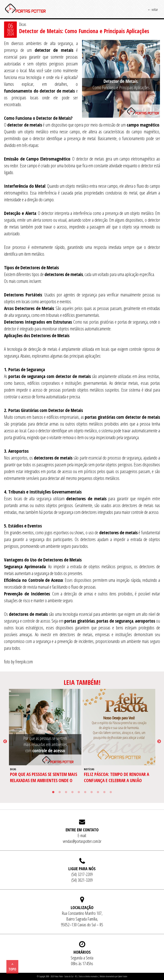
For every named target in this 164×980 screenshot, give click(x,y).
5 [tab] (79, 792)
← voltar (153, 10)
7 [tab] (92, 792)
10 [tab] (111, 792)
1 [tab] (53, 792)
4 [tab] (72, 792)
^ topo (12, 967)
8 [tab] (98, 792)
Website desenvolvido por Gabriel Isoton (113, 976)
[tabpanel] (45, 742)
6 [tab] (85, 792)
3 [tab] (66, 792)
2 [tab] (60, 792)
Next (159, 742)
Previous (5, 742)
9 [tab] (104, 792)
